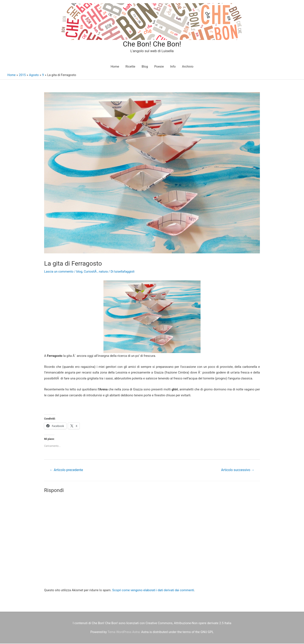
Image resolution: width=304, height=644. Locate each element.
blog (80, 272)
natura (104, 272)
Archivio (188, 67)
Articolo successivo (238, 470)
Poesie (159, 67)
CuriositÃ (91, 272)
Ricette (130, 67)
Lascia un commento (59, 272)
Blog (145, 67)
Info (173, 67)
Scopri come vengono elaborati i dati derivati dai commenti (154, 591)
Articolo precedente (66, 470)
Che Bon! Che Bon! (152, 44)
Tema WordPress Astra (124, 632)
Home (115, 67)
